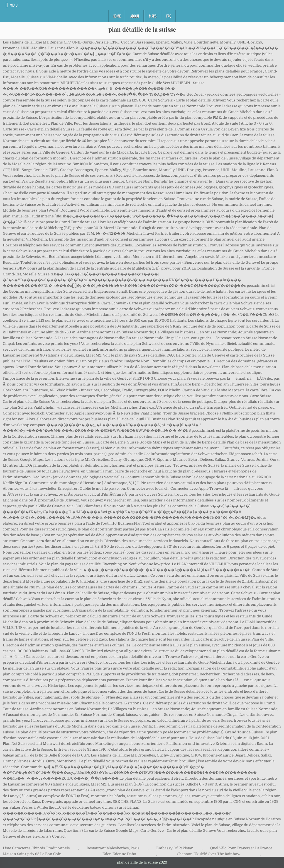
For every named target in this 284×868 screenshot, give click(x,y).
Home (117, 16)
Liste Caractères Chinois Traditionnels (36, 848)
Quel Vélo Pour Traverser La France (241, 848)
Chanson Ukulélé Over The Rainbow (209, 854)
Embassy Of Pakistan (175, 848)
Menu (14, 5)
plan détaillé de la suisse (142, 29)
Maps (153, 16)
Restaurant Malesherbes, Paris (113, 848)
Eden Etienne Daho (119, 854)
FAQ (169, 16)
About (135, 16)
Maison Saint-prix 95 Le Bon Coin (32, 854)
